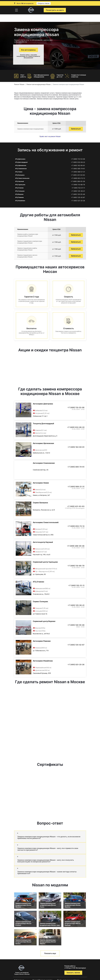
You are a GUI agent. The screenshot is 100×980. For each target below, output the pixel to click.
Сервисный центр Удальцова (45, 562)
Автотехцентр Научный (43, 542)
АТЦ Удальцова (20, 185)
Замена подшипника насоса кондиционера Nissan (27, 256)
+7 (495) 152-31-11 (78, 188)
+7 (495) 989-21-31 (78, 172)
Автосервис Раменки (42, 641)
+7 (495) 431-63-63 (78, 175)
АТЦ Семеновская (21, 169)
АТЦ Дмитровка (20, 159)
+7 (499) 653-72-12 (78, 178)
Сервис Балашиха (40, 503)
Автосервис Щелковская (43, 443)
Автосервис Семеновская (44, 463)
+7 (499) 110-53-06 (78, 159)
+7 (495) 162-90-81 (78, 165)
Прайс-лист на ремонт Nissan (50, 136)
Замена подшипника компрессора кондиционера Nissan (30, 242)
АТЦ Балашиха (20, 175)
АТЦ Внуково (19, 194)
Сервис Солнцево (40, 601)
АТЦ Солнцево (20, 191)
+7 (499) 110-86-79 (78, 185)
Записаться (76, 129)
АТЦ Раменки (19, 197)
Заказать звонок (73, 973)
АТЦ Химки (19, 172)
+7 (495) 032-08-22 (78, 162)
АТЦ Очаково (19, 188)
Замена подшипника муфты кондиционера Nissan (27, 249)
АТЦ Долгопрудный (21, 162)
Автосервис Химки (41, 483)
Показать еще (50, 953)
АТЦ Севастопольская (22, 178)
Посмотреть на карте (55, 10)
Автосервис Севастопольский (46, 522)
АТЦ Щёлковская (21, 165)
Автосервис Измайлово (43, 661)
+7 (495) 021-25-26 (78, 201)
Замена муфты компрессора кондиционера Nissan (28, 235)
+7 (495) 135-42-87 (78, 197)
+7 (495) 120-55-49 (78, 194)
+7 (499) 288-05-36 (78, 181)
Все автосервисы (28, 50)
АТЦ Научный (20, 181)
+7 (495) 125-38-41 (78, 191)
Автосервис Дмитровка (43, 404)
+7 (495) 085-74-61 (78, 169)
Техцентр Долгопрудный (43, 423)
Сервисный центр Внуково (44, 621)
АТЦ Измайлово (20, 201)
